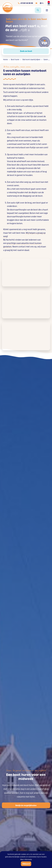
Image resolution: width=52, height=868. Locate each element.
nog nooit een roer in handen (25, 137)
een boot (40, 106)
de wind (17, 161)
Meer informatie (26, 859)
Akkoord (26, 864)
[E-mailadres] (36, 3)
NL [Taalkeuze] (42, 3)
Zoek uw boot (26, 51)
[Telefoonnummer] (25, 3)
